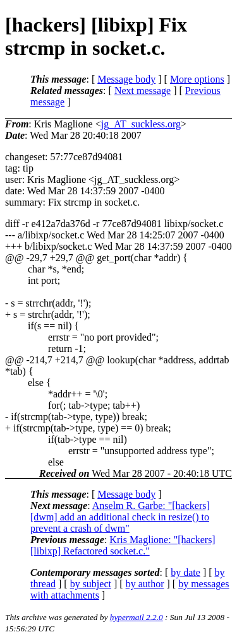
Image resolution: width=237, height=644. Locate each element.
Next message (143, 91)
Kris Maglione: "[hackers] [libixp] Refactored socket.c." (123, 545)
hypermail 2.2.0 (137, 617)
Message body (126, 79)
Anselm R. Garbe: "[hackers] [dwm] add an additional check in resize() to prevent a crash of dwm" (120, 517)
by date (185, 572)
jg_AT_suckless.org (141, 124)
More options (197, 79)
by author (145, 584)
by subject (91, 584)
